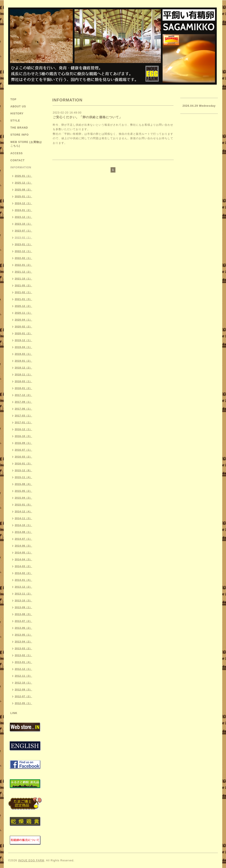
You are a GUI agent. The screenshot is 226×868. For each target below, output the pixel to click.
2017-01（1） (24, 422)
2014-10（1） (24, 525)
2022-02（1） (24, 258)
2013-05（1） (24, 635)
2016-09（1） (24, 443)
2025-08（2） (24, 190)
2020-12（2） (24, 306)
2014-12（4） (24, 511)
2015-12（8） (24, 470)
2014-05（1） (24, 553)
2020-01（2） (24, 333)
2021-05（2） (24, 285)
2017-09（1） (24, 402)
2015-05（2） (24, 491)
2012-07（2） (24, 696)
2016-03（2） (24, 457)
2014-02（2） (24, 573)
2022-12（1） (24, 251)
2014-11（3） (24, 518)
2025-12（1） (24, 183)
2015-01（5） (24, 505)
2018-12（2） (24, 368)
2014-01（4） (24, 580)
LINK (14, 713)
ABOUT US (18, 106)
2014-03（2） (24, 566)
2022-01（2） (24, 265)
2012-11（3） (24, 676)
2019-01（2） (24, 361)
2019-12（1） (24, 340)
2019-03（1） (24, 354)
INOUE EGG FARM (31, 860)
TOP (13, 99)
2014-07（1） (24, 539)
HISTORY (17, 114)
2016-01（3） (24, 463)
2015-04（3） (24, 498)
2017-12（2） (24, 395)
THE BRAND (19, 128)
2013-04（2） (24, 642)
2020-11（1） (24, 313)
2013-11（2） (24, 594)
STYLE (15, 121)
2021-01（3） (24, 299)
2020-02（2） (24, 327)
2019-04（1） (24, 347)
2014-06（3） (24, 546)
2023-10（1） (24, 224)
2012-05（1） (24, 703)
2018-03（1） (24, 381)
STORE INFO (20, 135)
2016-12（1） (24, 429)
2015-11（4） (24, 477)
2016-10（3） (24, 436)
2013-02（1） (24, 655)
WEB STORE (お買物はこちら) (26, 144)
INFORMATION (21, 167)
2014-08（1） (24, 532)
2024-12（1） (24, 203)
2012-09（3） (24, 689)
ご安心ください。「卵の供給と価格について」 (88, 117)
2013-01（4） (24, 662)
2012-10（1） (24, 683)
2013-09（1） (24, 607)
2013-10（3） (24, 600)
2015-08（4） (24, 484)
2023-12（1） (24, 217)
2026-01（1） (24, 176)
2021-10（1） (24, 279)
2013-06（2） (24, 628)
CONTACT (18, 160)
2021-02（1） (24, 292)
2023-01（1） (24, 244)
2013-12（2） (24, 587)
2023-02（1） (24, 237)
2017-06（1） (24, 409)
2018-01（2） (24, 388)
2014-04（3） (24, 559)
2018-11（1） (24, 374)
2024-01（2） (24, 210)
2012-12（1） (24, 669)
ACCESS (17, 153)
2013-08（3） (24, 614)
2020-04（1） (24, 320)
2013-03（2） (24, 648)
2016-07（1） (24, 450)
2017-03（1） (24, 416)
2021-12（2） (24, 272)
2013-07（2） (24, 621)
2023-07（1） (24, 231)
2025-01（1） (24, 196)
